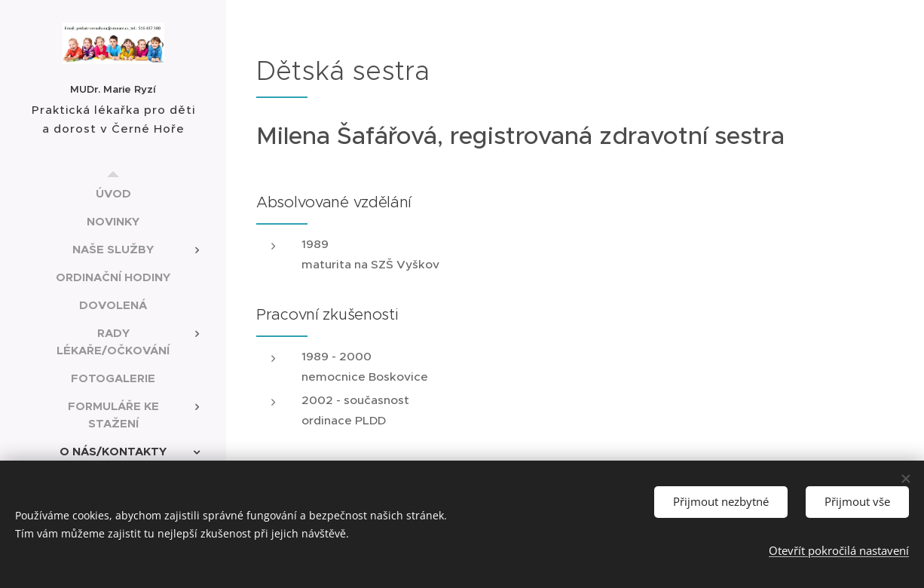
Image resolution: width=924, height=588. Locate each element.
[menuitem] (113, 193)
